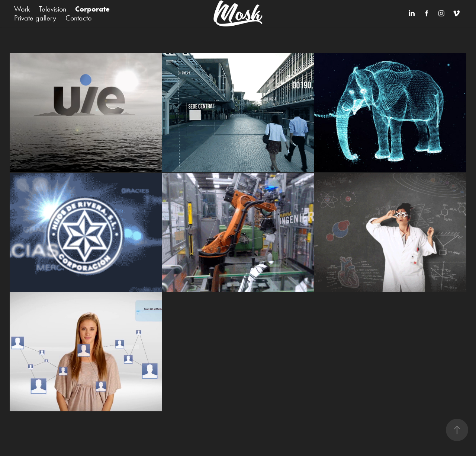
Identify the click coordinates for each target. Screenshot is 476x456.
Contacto (78, 18)
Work (22, 9)
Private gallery (35, 18)
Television (53, 9)
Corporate (92, 9)
